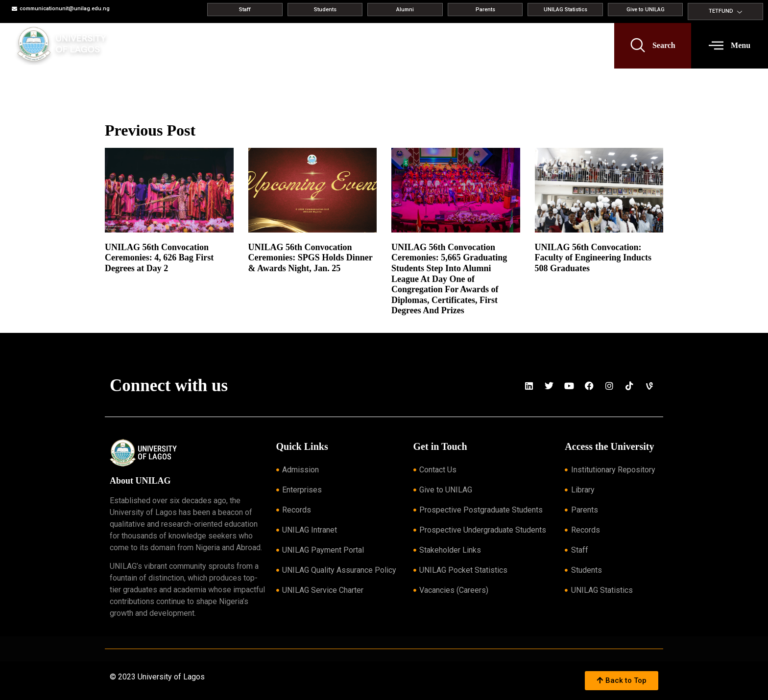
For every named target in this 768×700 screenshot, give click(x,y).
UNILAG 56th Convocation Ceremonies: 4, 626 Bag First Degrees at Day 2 (159, 258)
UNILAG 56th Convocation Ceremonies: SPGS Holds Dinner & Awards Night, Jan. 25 (311, 258)
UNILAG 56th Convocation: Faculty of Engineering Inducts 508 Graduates (593, 258)
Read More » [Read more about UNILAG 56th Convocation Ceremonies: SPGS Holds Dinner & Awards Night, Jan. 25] (264, 280)
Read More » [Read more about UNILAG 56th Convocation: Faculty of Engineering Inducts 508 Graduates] (550, 280)
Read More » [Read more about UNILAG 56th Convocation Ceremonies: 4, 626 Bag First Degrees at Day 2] (120, 280)
